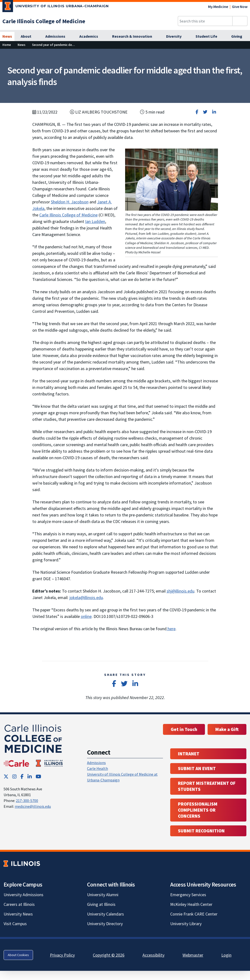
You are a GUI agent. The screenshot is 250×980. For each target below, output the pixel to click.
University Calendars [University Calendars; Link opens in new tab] (105, 914)
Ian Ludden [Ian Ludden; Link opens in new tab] (95, 221)
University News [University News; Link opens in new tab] (18, 914)
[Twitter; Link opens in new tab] (6, 776)
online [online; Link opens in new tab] (86, 616)
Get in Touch (184, 729)
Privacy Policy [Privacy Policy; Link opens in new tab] (62, 955)
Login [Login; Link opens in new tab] (226, 955)
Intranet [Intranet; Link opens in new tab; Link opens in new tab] (189, 754)
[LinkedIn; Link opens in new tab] (30, 776)
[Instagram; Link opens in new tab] (14, 776)
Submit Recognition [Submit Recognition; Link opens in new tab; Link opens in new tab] (201, 831)
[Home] (7, 45)
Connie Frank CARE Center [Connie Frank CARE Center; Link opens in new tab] (194, 914)
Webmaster (193, 955)
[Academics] (91, 36)
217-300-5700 (27, 801)
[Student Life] (209, 36)
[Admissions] (58, 36)
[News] (7, 36)
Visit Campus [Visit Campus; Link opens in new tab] (15, 924)
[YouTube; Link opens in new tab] (38, 776)
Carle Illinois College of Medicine (68, 215)
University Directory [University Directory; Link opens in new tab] (105, 924)
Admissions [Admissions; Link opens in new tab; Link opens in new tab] (96, 763)
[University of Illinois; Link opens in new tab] (22, 863)
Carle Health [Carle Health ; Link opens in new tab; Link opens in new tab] (98, 768)
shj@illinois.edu (180, 591)
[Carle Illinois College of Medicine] (44, 21)
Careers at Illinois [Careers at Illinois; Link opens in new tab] (19, 904)
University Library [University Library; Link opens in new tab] (186, 924)
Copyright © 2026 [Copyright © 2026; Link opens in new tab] (109, 955)
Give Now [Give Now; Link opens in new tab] (240, 7)
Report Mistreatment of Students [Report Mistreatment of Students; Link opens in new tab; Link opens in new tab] (207, 786)
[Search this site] (205, 21)
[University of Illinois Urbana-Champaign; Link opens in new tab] (56, 7)
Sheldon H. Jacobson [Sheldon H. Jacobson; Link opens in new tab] (70, 202)
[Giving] (239, 36)
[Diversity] (176, 36)
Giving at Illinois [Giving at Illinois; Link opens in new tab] (101, 904)
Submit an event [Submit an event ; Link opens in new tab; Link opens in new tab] (197, 768)
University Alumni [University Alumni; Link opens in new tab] (103, 895)
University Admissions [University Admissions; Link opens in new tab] (24, 895)
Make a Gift (227, 729)
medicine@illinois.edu (33, 806)
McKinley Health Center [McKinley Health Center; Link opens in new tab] (191, 904)
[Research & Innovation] (135, 36)
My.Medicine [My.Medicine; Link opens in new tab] (218, 7)
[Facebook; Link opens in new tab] (22, 776)
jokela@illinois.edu (86, 597)
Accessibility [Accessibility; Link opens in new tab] (153, 955)
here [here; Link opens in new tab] (171, 629)
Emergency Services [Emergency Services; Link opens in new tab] (188, 895)
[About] (29, 36)
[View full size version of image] (243, 54)
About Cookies (18, 955)
